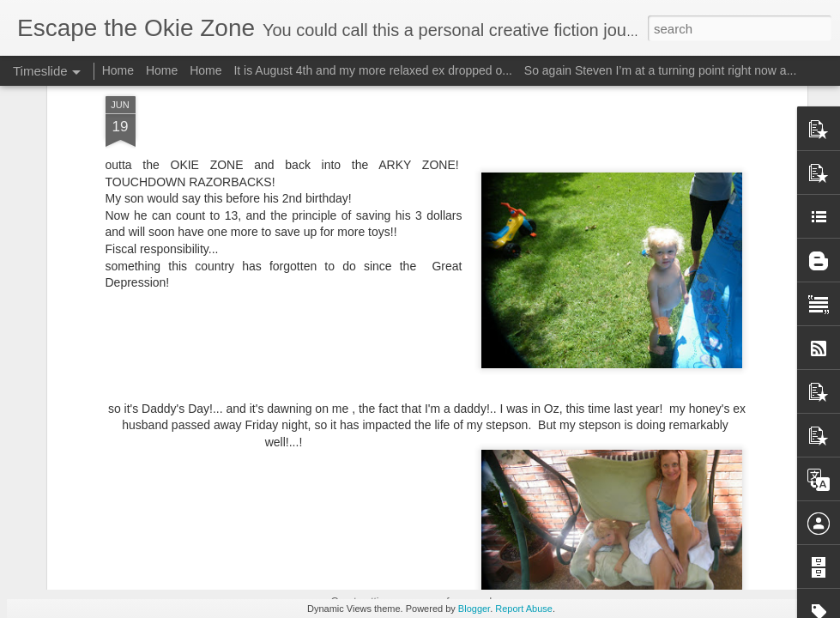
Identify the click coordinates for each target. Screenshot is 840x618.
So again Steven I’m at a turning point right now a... (661, 70)
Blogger (474, 609)
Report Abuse (524, 609)
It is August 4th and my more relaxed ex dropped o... (373, 70)
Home (118, 70)
